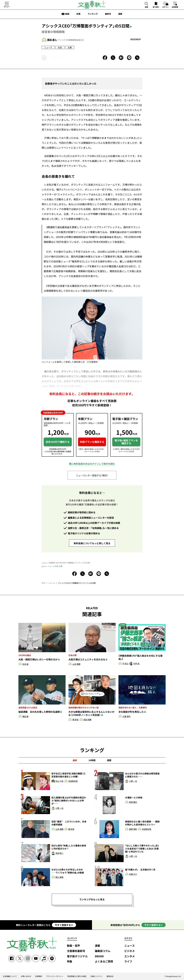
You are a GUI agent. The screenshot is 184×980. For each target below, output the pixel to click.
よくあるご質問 (104, 962)
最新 (75, 760)
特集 (70, 962)
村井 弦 (136, 664)
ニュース (48, 47)
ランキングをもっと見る (92, 899)
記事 (78, 14)
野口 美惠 (59, 877)
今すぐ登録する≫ (64, 925)
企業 (70, 47)
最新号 (108, 14)
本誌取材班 (73, 781)
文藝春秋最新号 (76, 951)
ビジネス (130, 951)
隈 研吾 (75, 720)
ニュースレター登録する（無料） (92, 475)
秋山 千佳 (59, 781)
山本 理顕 (76, 664)
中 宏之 (125, 664)
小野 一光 (133, 781)
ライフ (128, 962)
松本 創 (25, 664)
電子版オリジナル (77, 956)
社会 (60, 47)
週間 (109, 760)
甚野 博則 (133, 829)
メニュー (7, 6)
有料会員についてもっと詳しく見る (92, 543)
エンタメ (130, 956)
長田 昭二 (59, 853)
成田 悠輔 (87, 720)
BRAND (99, 956)
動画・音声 (73, 946)
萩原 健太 (133, 802)
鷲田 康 (25, 717)
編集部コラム (103, 951)
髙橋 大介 (133, 874)
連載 (120, 14)
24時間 (92, 760)
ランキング (93, 14)
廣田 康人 (52, 40)
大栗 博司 (126, 717)
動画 (67, 14)
